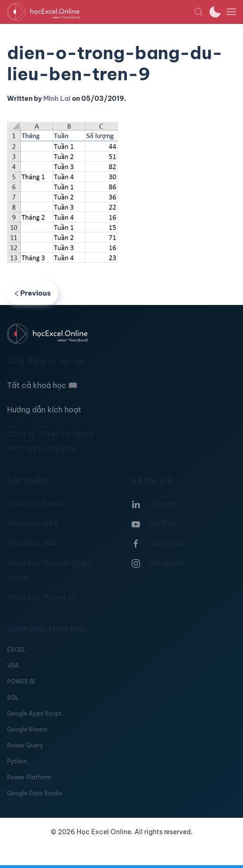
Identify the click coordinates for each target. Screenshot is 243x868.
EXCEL (16, 650)
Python (17, 761)
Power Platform (29, 777)
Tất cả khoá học (42, 385)
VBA (13, 666)
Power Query (25, 745)
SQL (13, 697)
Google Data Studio (35, 793)
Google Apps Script (34, 713)
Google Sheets (27, 729)
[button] (198, 12)
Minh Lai (57, 99)
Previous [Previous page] (33, 293)
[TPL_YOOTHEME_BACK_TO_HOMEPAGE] (100, 12)
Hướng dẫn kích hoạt (44, 410)
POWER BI (21, 681)
